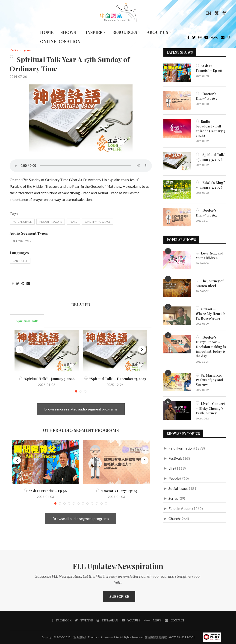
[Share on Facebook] (13, 283)
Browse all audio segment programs (81, 518)
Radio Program (20, 50)
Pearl (73, 222)
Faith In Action (180, 505)
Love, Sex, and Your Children (209, 255)
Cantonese (20, 261)
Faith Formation (181, 445)
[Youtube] (206, 38)
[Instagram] (200, 38)
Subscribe (119, 596)
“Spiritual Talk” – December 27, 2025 (115, 379)
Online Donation (60, 41)
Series (173, 495)
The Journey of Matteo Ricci (210, 283)
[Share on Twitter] (18, 283)
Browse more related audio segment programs (81, 409)
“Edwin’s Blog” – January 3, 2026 (210, 184)
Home (47, 32)
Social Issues (178, 485)
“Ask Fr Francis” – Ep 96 (45, 491)
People (174, 475)
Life (171, 465)
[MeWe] (214, 38)
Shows (68, 32)
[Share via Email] (28, 283)
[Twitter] (194, 38)
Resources (125, 32)
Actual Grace (22, 222)
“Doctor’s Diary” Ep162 (206, 212)
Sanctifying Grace (98, 222)
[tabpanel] (81, 361)
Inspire (94, 32)
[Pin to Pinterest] (23, 283)
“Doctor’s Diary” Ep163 (116, 491)
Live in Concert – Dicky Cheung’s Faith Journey (210, 405)
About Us (157, 32)
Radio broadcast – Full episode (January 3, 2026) (211, 128)
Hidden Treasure (51, 222)
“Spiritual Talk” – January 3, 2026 (47, 379)
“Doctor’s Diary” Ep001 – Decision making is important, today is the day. (210, 345)
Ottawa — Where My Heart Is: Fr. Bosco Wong (211, 313)
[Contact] (174, 620)
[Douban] (223, 38)
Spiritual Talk (22, 241)
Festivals (175, 455)
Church (174, 515)
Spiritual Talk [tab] (27, 321)
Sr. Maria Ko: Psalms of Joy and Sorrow (209, 378)
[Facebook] (188, 38)
